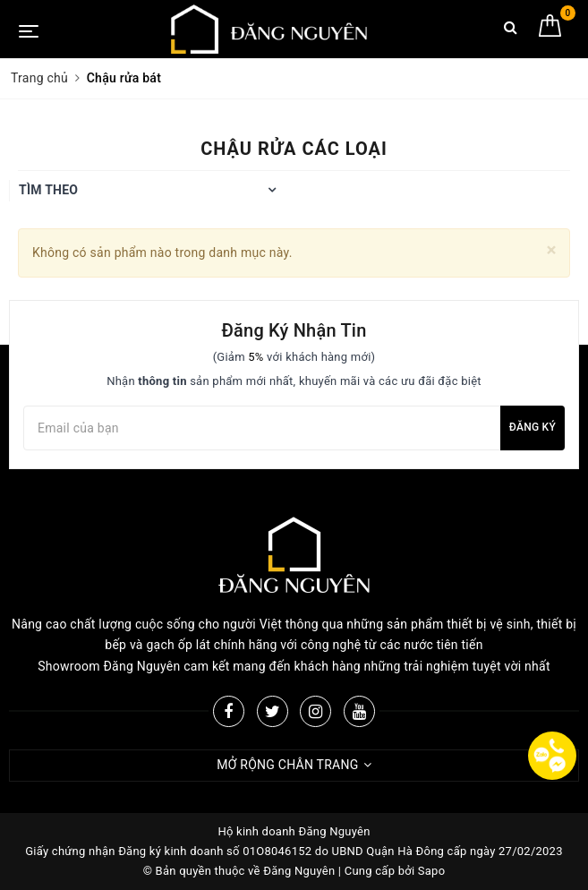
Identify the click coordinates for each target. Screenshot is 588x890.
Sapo (432, 871)
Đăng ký (533, 427)
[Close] (552, 250)
